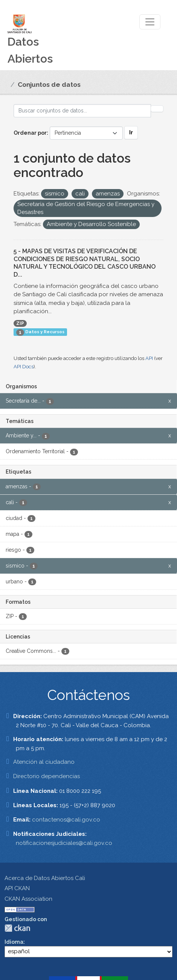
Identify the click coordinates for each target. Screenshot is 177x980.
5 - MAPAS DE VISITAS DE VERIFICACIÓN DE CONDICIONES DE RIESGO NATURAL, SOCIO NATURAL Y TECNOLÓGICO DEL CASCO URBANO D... (85, 263)
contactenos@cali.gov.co (66, 820)
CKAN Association (28, 899)
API (149, 358)
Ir (131, 132)
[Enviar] (157, 109)
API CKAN (17, 888)
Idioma (14, 942)
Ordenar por (30, 133)
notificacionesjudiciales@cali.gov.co (64, 843)
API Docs (24, 367)
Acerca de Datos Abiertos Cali (45, 878)
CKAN (17, 928)
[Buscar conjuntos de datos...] (82, 111)
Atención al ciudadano (44, 762)
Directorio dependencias (47, 776)
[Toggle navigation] (150, 22)
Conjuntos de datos (49, 85)
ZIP (20, 323)
